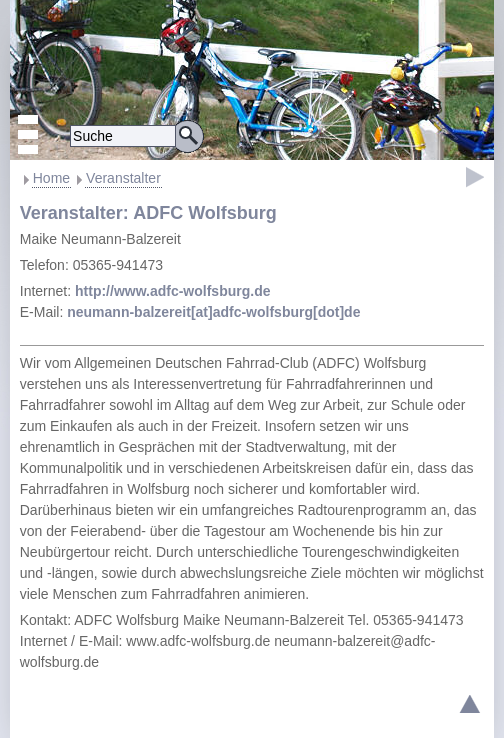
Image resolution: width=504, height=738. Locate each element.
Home (51, 178)
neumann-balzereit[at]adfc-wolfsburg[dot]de (213, 312)
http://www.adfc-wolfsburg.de (172, 291)
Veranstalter (123, 178)
